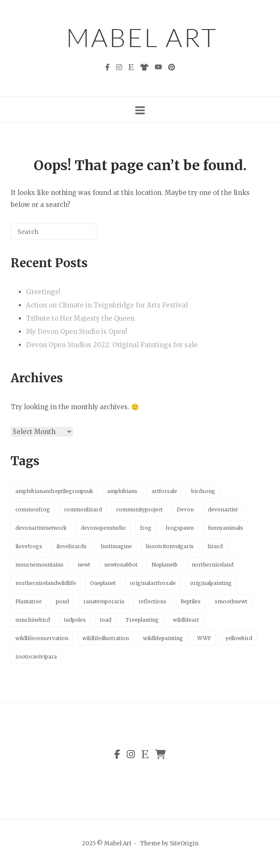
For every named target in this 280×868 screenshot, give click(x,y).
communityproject (139, 509)
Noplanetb (165, 565)
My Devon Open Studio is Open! (77, 332)
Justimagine (116, 546)
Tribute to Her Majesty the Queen (80, 318)
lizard (215, 546)
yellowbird (239, 638)
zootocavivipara (36, 657)
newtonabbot (121, 565)
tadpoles (75, 620)
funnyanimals (226, 528)
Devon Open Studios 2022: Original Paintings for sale (112, 345)
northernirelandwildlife (46, 583)
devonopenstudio (103, 528)
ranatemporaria (104, 601)
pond (63, 601)
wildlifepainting (163, 638)
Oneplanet (103, 583)
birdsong (203, 491)
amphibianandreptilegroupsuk (54, 491)
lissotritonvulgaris (170, 546)
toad (106, 620)
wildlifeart (186, 620)
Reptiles (191, 601)
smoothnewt (231, 601)
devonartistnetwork (41, 528)
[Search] (77, 235)
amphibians (122, 491)
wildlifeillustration (106, 638)
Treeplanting (142, 620)
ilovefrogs (29, 546)
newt (84, 565)
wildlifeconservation (42, 638)
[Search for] (54, 232)
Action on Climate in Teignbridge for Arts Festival (107, 305)
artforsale (164, 491)
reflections (152, 601)
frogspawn (180, 528)
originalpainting (211, 583)
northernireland (213, 565)
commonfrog (33, 509)
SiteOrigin (184, 843)
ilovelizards (71, 546)
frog (146, 528)
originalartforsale (153, 583)
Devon (185, 509)
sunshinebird (33, 620)
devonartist (223, 509)
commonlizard (83, 509)
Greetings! (43, 292)
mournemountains (39, 565)
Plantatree (29, 601)
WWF (204, 638)
